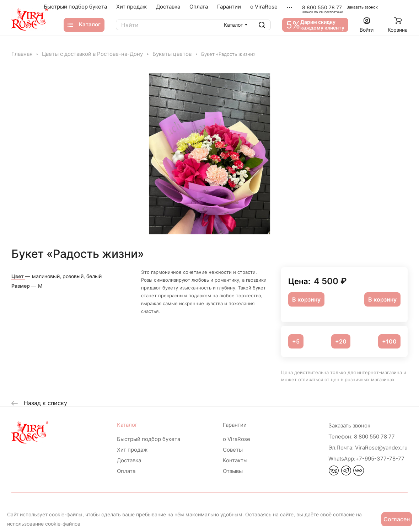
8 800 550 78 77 (322, 7)
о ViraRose (237, 439)
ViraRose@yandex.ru (368, 448)
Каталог (127, 425)
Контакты (235, 460)
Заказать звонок (362, 7)
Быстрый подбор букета (149, 439)
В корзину (382, 299)
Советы (233, 450)
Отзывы (233, 471)
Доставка (129, 460)
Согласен (397, 519)
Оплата (126, 471)
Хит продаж (132, 450)
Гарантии (235, 425)
